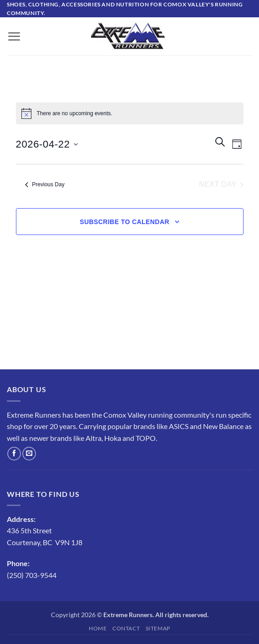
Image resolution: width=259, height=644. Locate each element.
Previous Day (45, 184)
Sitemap (158, 628)
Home (98, 628)
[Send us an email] (29, 454)
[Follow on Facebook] (14, 454)
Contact (126, 628)
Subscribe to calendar (124, 222)
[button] (14, 36)
